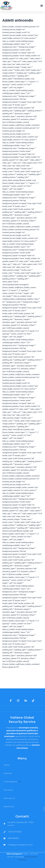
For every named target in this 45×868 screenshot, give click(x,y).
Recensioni (9, 807)
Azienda (8, 773)
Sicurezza (8, 790)
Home (7, 765)
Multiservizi (9, 798)
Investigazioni (12, 782)
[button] (42, 6)
